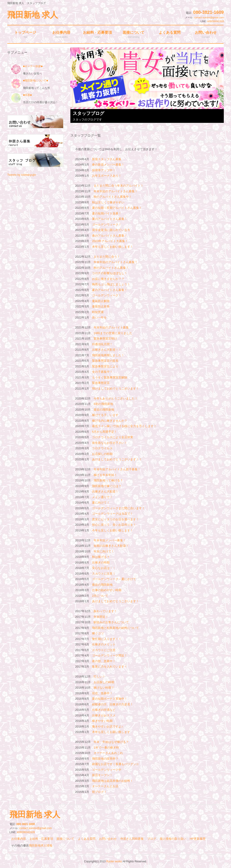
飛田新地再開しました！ (108, 355)
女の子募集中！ (102, 372)
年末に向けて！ (104, 551)
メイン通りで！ (102, 497)
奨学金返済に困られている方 (111, 230)
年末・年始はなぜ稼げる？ (111, 742)
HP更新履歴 (198, 839)
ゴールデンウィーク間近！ (110, 655)
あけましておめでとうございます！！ (117, 459)
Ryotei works (114, 861)
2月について (100, 596)
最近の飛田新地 (104, 410)
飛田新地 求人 (33, 15)
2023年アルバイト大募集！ (110, 241)
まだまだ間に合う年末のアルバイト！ (119, 186)
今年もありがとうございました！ (116, 398)
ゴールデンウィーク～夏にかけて (114, 579)
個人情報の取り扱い (173, 839)
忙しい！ (99, 677)
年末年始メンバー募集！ (110, 540)
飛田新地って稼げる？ (108, 480)
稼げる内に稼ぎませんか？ (110, 421)
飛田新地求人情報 (41, 845)
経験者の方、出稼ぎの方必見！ (113, 704)
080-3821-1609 (208, 12)
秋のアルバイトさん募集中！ (113, 197)
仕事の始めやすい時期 (107, 590)
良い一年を (99, 317)
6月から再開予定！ (105, 432)
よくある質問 (87, 839)
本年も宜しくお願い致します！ (113, 247)
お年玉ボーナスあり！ (107, 176)
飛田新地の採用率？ (105, 759)
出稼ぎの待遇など (104, 710)
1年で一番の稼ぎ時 (106, 748)
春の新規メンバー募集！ (108, 165)
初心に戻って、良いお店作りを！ (114, 525)
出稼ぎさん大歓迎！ (105, 491)
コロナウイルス (102, 448)
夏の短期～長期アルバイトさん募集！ (117, 208)
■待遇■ (27, 95)
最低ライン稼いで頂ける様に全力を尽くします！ (124, 426)
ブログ (152, 839)
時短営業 (98, 312)
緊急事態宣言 (101, 383)
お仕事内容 (19, 839)
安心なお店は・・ (104, 568)
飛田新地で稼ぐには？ (107, 486)
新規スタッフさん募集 (107, 159)
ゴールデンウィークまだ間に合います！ (118, 508)
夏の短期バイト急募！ (107, 213)
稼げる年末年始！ (105, 475)
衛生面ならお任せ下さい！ (110, 443)
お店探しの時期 (102, 454)
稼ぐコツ (98, 633)
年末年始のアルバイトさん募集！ (116, 191)
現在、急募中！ (102, 693)
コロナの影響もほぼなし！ (110, 273)
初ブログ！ (99, 792)
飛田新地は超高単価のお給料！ (113, 781)
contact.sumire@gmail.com (209, 17)
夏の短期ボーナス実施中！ (110, 699)
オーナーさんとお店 (105, 786)
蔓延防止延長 (101, 306)
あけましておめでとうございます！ (115, 601)
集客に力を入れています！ (110, 667)
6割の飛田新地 (103, 404)
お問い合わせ (108, 839)
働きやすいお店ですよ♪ (107, 727)
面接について (65, 839)
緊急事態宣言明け (105, 339)
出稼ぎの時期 (101, 562)
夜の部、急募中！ (104, 661)
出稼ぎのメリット (104, 644)
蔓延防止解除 (101, 301)
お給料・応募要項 (41, 839)
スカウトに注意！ (104, 574)
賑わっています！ (105, 611)
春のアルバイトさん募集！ (110, 236)
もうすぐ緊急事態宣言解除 (110, 377)
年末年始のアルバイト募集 (111, 327)
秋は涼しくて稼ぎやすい (108, 202)
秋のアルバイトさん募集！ (111, 268)
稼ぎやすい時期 (102, 721)
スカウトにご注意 (104, 650)
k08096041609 (216, 21)
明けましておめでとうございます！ (115, 389)
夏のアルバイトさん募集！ (110, 219)
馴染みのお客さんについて (111, 622)
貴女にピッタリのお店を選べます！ (115, 519)
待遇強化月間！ (102, 344)
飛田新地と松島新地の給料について (115, 628)
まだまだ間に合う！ (107, 257)
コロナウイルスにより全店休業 (113, 437)
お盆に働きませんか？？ (108, 279)
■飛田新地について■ (36, 81)
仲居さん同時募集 (132, 839)
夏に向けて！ (101, 503)
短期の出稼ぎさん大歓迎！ (111, 546)
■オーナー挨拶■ (27, 66)
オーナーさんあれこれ (108, 753)
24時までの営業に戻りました (113, 333)
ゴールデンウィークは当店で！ (113, 514)
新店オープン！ (102, 775)
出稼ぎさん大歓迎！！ (107, 350)
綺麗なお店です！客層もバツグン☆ (115, 764)
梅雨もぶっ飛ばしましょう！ (111, 284)
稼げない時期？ (104, 688)
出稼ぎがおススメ (104, 715)
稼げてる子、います (105, 415)
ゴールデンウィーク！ (107, 225)
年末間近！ (101, 617)
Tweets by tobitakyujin (22, 175)
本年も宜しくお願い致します (111, 732)
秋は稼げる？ (101, 557)
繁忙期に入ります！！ (107, 639)
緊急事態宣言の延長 (105, 361)
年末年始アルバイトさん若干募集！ (117, 469)
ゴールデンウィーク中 (107, 770)
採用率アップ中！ (104, 170)
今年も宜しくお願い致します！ (113, 530)
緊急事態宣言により (105, 366)
